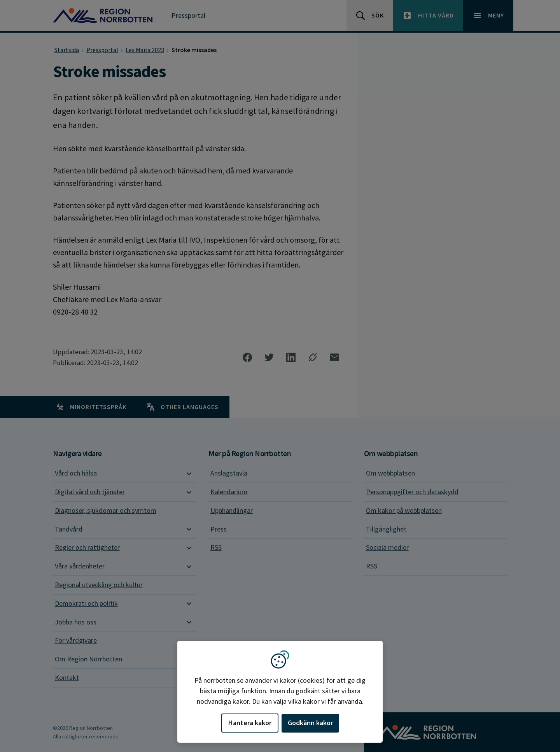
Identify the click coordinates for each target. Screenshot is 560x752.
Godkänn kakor (310, 723)
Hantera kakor (250, 723)
